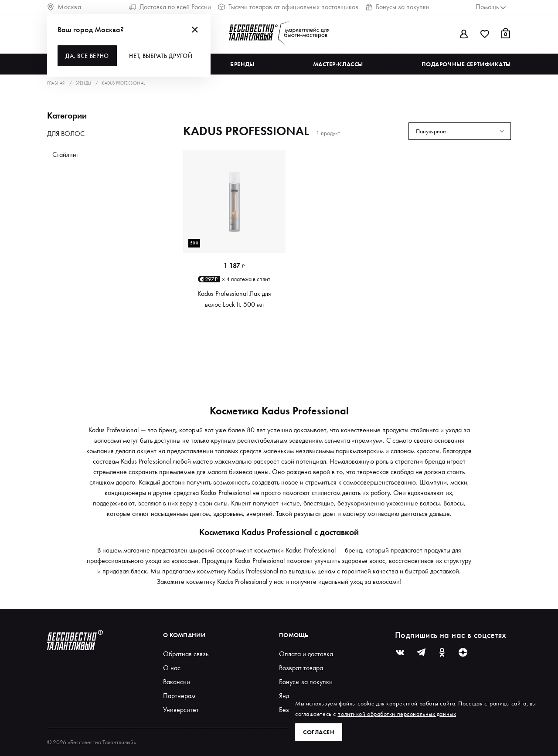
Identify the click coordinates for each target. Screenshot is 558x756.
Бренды (242, 64)
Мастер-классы (338, 64)
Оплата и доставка (306, 654)
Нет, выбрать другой (161, 56)
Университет (181, 710)
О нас (172, 668)
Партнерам (179, 696)
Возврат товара (301, 668)
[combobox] (460, 131)
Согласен (319, 732)
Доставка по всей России (170, 7)
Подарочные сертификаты (466, 64)
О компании (184, 635)
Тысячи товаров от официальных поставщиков (288, 7)
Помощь (294, 635)
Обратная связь (186, 654)
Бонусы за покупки (397, 7)
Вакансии (177, 682)
